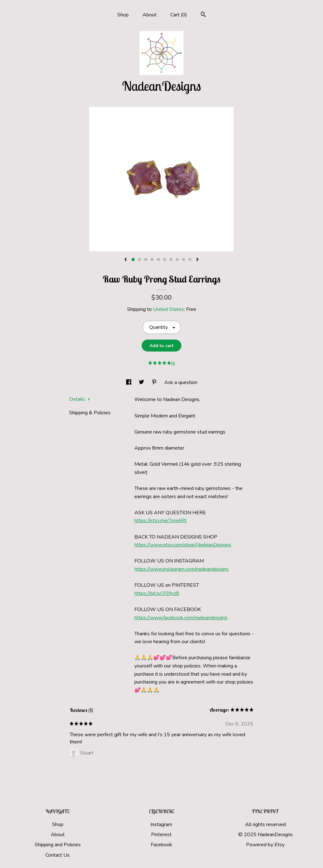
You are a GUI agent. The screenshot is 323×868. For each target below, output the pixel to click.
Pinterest (161, 835)
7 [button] (171, 259)
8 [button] (177, 259)
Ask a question (181, 382)
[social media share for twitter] (142, 382)
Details (80, 399)
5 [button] (158, 259)
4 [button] (152, 259)
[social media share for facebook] (129, 382)
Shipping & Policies (90, 413)
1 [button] (133, 259)
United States (168, 309)
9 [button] (184, 259)
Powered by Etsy (265, 845)
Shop (123, 15)
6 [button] (165, 259)
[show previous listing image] (126, 260)
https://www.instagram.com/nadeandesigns (182, 569)
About (150, 15)
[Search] (203, 15)
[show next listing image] (197, 260)
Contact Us (58, 855)
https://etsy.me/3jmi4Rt (161, 521)
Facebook (161, 845)
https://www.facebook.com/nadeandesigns (181, 618)
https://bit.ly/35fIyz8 (157, 593)
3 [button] (146, 259)
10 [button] (190, 259)
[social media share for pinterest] (155, 382)
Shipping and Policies (58, 845)
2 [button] (139, 259)
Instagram (161, 824)
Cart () (179, 15)
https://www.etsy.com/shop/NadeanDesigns (183, 545)
